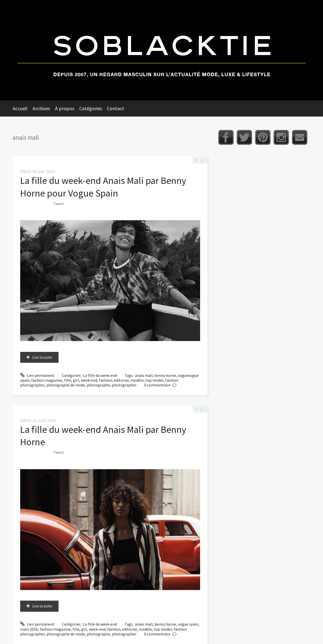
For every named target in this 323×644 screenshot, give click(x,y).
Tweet (58, 204)
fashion (105, 380)
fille (68, 380)
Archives (41, 108)
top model (154, 380)
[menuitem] (23, 108)
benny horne (165, 375)
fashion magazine (47, 380)
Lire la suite (42, 357)
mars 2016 (29, 629)
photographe (98, 385)
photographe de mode (66, 385)
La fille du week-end (100, 375)
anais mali (144, 375)
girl (76, 380)
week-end (89, 380)
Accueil (20, 108)
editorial (121, 380)
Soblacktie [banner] (161, 50)
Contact (116, 108)
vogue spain (188, 624)
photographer (124, 385)
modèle (137, 380)
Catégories (91, 108)
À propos (65, 108)
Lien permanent (37, 375)
